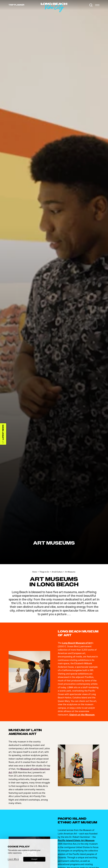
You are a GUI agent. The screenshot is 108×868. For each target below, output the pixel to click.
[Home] (67, 12)
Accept (34, 859)
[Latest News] (3, 434)
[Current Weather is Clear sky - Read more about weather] (85, 5)
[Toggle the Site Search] (91, 5)
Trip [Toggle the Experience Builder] (17, 5)
